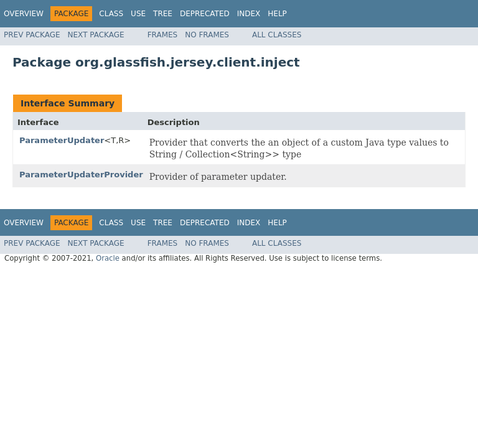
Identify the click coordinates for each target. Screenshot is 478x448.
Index (249, 14)
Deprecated (205, 14)
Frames (163, 35)
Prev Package (32, 35)
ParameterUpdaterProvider (81, 175)
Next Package (96, 35)
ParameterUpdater (62, 140)
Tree (163, 14)
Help (277, 14)
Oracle (108, 258)
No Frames (207, 35)
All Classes (277, 35)
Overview (24, 14)
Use (138, 14)
